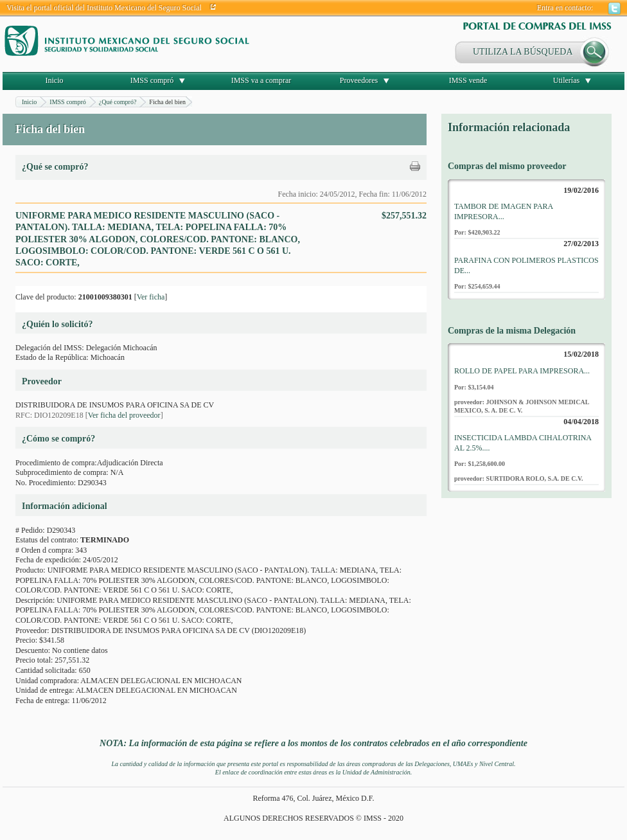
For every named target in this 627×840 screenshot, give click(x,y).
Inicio (55, 80)
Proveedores (359, 80)
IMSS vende (468, 80)
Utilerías (566, 80)
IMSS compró (152, 80)
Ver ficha (151, 297)
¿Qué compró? (118, 102)
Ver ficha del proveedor (124, 415)
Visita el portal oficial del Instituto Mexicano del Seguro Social (104, 8)
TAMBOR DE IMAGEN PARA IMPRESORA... (504, 211)
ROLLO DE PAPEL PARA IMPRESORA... (522, 371)
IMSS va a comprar (261, 80)
